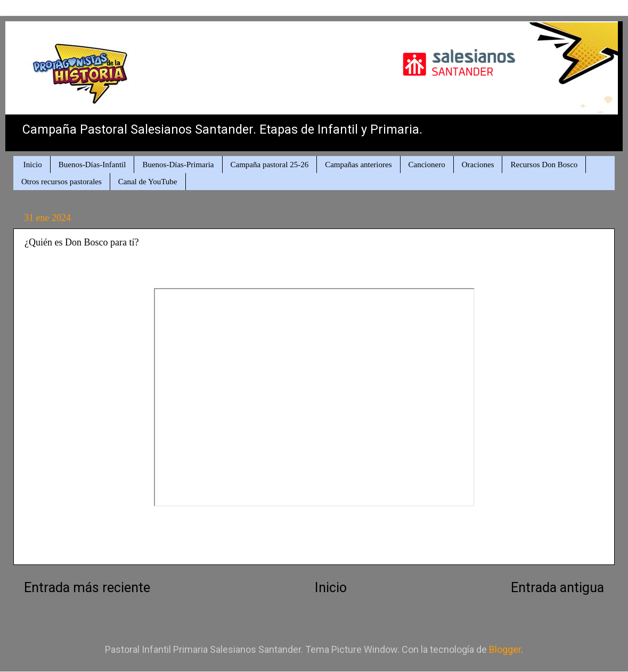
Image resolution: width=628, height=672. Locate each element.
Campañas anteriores (358, 165)
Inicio (33, 165)
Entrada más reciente (87, 588)
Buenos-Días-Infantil (92, 165)
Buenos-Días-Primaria (178, 165)
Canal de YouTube (148, 182)
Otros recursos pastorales (62, 182)
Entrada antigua (557, 588)
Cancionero (427, 165)
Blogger (505, 649)
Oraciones (478, 165)
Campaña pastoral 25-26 (270, 165)
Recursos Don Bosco (544, 165)
